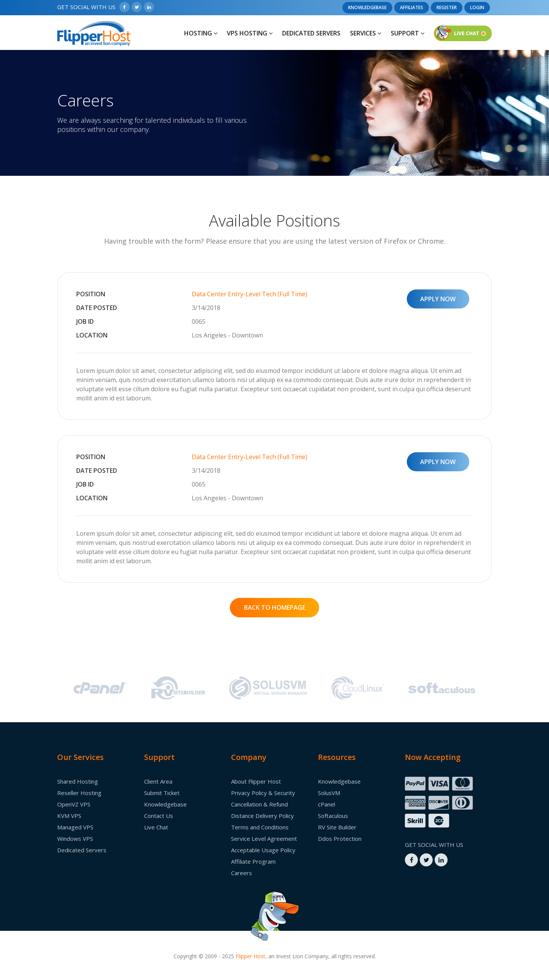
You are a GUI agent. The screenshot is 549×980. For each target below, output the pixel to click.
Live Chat (156, 827)
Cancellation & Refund (259, 804)
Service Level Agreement (264, 839)
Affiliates (412, 7)
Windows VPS (75, 839)
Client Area (158, 781)
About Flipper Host (256, 781)
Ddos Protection (340, 839)
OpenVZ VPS (74, 804)
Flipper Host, (251, 956)
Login (477, 7)
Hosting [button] (201, 33)
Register (447, 7)
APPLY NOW (438, 299)
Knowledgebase (367, 7)
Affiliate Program (253, 861)
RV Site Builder (337, 827)
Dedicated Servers (311, 33)
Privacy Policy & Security (263, 793)
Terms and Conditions (260, 827)
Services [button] (366, 33)
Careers (242, 873)
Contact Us (159, 816)
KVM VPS (69, 816)
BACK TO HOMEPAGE (275, 607)
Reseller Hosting (79, 793)
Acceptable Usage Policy (263, 850)
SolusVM (329, 793)
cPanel (327, 804)
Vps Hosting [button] (250, 33)
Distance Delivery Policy (262, 816)
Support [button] (408, 33)
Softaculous (333, 816)
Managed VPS (75, 827)
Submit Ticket (162, 793)
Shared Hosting (78, 781)
